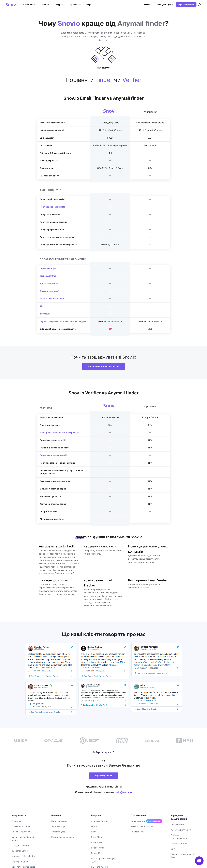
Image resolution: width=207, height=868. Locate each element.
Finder (104, 80)
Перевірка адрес (48, 268)
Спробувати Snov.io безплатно (104, 366)
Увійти (147, 5)
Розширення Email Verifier (148, 580)
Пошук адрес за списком (52, 207)
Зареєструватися (186, 5)
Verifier (132, 80)
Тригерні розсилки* (49, 291)
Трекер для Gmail (48, 276)
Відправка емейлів (49, 283)
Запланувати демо (164, 5)
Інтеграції (45, 314)
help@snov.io (123, 792)
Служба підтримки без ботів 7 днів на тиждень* (63, 321)
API (41, 306)
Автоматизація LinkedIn (52, 299)
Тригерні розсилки (54, 580)
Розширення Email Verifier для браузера (60, 432)
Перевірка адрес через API (53, 455)
